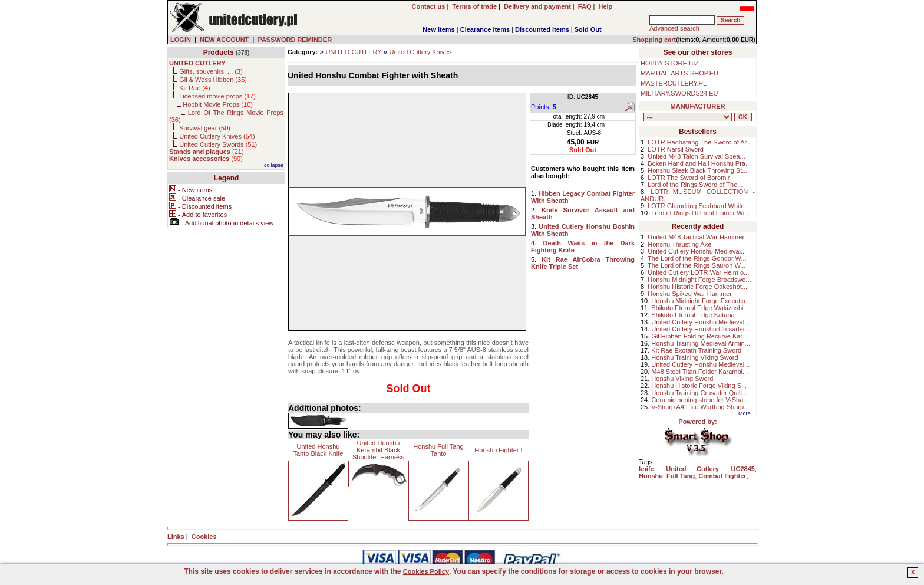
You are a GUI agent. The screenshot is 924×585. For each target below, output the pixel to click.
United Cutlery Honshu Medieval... (697, 251)
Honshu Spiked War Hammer (690, 294)
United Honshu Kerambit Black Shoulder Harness (378, 450)
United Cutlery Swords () (218, 144)
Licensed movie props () (217, 96)
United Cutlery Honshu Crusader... (701, 329)
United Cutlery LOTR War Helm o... (698, 272)
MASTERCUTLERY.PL (674, 83)
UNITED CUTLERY (353, 52)
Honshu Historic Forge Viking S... (699, 386)
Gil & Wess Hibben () (213, 80)
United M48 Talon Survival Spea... (697, 156)
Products (219, 52)
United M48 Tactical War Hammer (696, 237)
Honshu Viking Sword (682, 379)
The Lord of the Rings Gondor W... (697, 258)
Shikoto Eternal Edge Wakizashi (697, 308)
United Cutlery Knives (420, 52)
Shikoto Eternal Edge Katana (693, 315)
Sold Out (588, 29)
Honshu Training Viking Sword (694, 357)
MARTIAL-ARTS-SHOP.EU (679, 73)
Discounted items (542, 29)
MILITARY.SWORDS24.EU (679, 93)
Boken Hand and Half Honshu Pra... (699, 163)
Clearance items (485, 29)
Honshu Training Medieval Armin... (701, 343)
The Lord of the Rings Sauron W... (697, 265)
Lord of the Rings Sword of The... (695, 185)
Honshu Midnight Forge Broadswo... (699, 280)
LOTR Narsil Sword (676, 149)
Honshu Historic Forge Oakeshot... (697, 287)
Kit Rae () (195, 88)
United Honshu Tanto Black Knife (319, 450)
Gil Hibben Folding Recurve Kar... (699, 336)
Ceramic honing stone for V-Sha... (700, 400)
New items (438, 29)
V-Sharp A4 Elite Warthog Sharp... (700, 407)
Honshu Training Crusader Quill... (699, 393)
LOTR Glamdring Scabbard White (696, 206)
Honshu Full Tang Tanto (438, 450)
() (207, 152)
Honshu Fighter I (498, 450)
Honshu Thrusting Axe (679, 244)
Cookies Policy (426, 571)
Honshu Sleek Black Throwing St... (697, 170)
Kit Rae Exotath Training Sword (696, 350)
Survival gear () (205, 128)
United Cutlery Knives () (217, 136)
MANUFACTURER (698, 106)
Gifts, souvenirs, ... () (211, 71)
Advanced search (674, 28)
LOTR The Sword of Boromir (689, 178)
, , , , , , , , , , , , (688, 117)
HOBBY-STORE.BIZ (670, 63)
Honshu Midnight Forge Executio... (701, 301)
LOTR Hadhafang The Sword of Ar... (700, 142)
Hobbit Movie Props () (218, 104)
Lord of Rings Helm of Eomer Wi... (700, 213)
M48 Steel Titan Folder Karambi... (699, 372)
